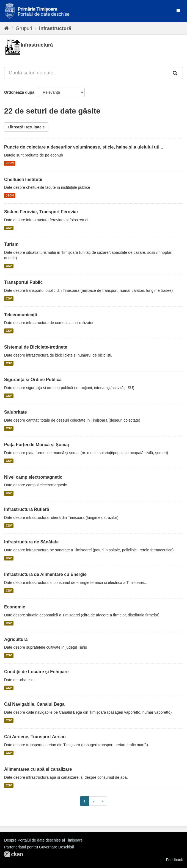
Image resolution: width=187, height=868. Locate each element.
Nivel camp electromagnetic (33, 477)
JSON (10, 163)
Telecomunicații (21, 315)
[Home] (6, 28)
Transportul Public (23, 282)
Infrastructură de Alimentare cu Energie (45, 574)
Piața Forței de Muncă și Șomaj (37, 445)
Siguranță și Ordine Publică (33, 380)
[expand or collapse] (178, 10)
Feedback (174, 860)
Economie (15, 607)
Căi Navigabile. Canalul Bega (34, 704)
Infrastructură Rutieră (27, 509)
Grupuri (24, 28)
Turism (11, 244)
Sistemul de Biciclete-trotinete (36, 347)
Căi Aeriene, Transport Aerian (35, 737)
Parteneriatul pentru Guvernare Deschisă (39, 847)
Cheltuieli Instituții (23, 180)
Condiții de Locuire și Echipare (36, 672)
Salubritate (16, 412)
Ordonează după (19, 92)
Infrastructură (55, 28)
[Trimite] (175, 73)
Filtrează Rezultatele (26, 127)
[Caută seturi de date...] (86, 73)
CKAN (13, 854)
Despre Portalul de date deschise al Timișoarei (44, 840)
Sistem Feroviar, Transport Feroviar (41, 212)
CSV (9, 228)
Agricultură (16, 639)
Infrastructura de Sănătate (31, 542)
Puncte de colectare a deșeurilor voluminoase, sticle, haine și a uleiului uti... (84, 147)
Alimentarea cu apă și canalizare (38, 769)
